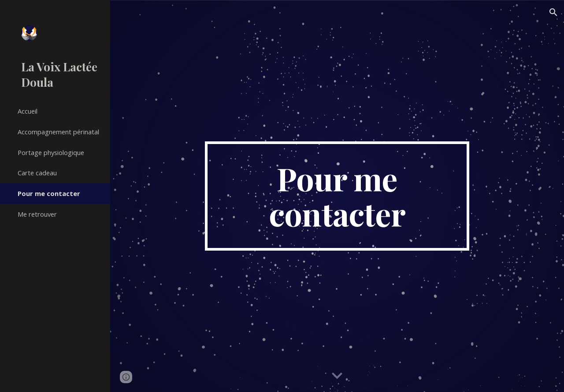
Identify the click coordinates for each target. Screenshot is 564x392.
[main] (337, 196)
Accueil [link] (28, 111)
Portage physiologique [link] (51, 152)
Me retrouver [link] (37, 214)
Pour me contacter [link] (49, 193)
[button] (553, 12)
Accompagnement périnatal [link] (58, 132)
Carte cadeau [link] (37, 173)
